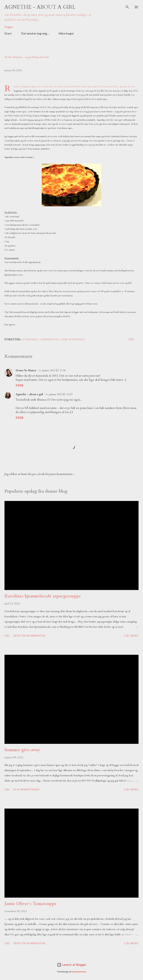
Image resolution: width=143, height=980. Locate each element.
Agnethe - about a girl (40, 7)
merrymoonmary (79, 972)
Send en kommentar (29, 636)
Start (8, 33)
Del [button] (131, 339)
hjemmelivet (50, 339)
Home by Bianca (26, 370)
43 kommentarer (26, 790)
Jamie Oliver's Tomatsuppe (31, 903)
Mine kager (66, 33)
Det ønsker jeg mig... (35, 33)
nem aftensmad (73, 339)
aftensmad (30, 339)
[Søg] (127, 7)
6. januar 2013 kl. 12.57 (59, 394)
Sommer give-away (22, 750)
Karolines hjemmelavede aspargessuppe (43, 596)
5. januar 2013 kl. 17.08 (52, 370)
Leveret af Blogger (72, 965)
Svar (20, 386)
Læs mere (131, 636)
